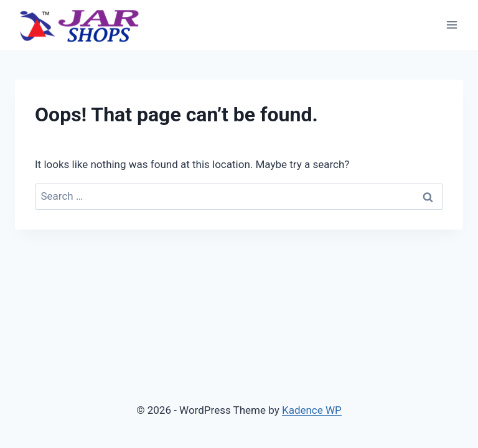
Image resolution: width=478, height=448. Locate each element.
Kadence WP (312, 410)
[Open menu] (452, 25)
